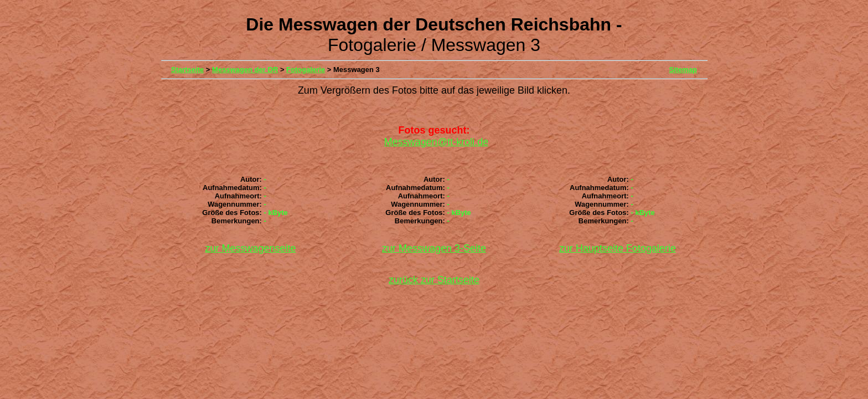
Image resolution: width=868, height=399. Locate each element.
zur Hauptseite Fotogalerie (618, 248)
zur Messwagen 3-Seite (434, 248)
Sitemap (683, 70)
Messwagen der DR (245, 70)
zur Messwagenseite (250, 248)
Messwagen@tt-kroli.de (436, 142)
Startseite (187, 70)
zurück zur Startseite (434, 280)
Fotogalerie (306, 70)
